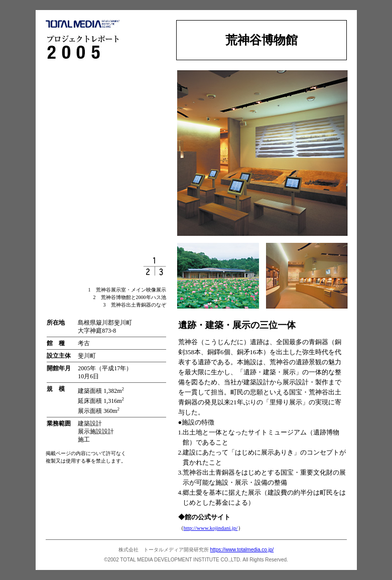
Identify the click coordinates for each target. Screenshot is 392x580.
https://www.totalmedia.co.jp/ (242, 550)
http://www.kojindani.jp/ (211, 528)
